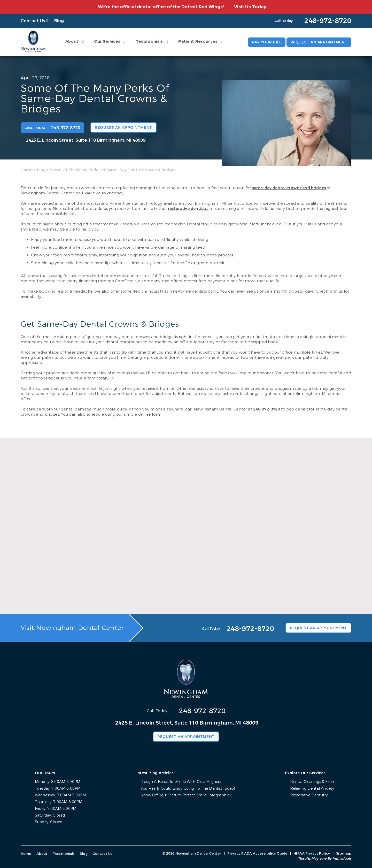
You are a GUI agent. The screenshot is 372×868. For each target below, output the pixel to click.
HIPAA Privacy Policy (312, 853)
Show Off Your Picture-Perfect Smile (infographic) (186, 795)
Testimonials (149, 41)
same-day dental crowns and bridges (289, 188)
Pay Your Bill (267, 42)
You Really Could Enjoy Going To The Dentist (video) (188, 789)
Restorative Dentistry (309, 795)
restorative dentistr (187, 209)
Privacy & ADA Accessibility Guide (257, 853)
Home (27, 170)
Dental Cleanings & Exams (314, 782)
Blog (59, 21)
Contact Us (33, 21)
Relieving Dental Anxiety (312, 789)
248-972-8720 (98, 193)
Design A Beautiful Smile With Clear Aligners (181, 782)
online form (150, 414)
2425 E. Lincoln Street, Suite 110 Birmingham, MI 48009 (86, 140)
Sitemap (344, 853)
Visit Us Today (250, 7)
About (72, 41)
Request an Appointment (319, 42)
